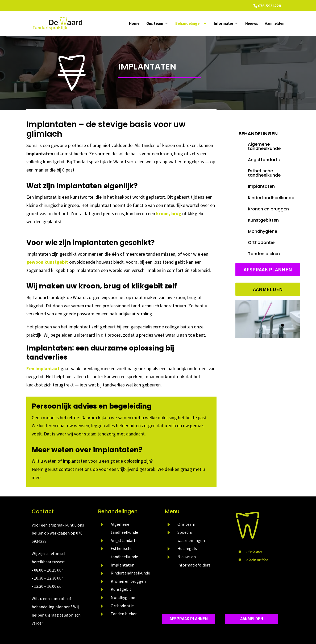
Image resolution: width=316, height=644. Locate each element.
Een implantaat (43, 368)
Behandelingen (188, 24)
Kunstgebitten (263, 220)
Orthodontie (261, 242)
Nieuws (252, 24)
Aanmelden (275, 24)
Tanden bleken (264, 254)
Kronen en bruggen (268, 209)
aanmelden (252, 619)
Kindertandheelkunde (271, 198)
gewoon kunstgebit (47, 262)
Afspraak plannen (268, 269)
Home (134, 24)
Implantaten (147, 66)
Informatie (223, 24)
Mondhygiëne (263, 231)
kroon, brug (169, 213)
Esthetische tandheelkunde (264, 173)
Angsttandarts (264, 160)
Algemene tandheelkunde (264, 146)
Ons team (155, 24)
